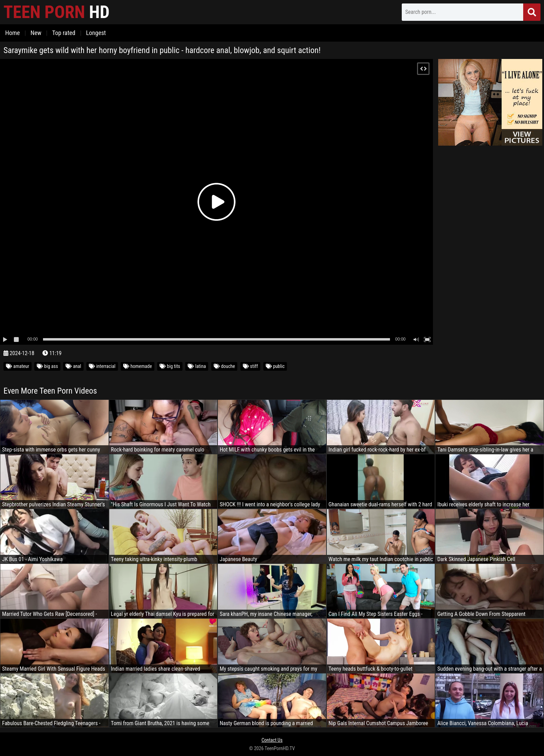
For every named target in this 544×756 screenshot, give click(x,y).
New (36, 33)
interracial (102, 366)
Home (12, 33)
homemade (138, 366)
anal (73, 366)
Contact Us (272, 740)
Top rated (64, 33)
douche (224, 366)
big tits (170, 366)
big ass (47, 366)
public (275, 366)
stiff (250, 366)
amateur (18, 366)
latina (197, 366)
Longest (96, 33)
